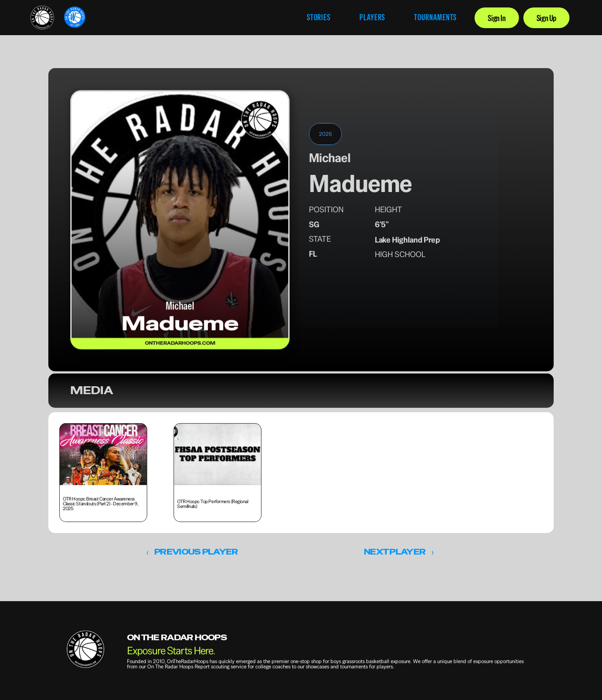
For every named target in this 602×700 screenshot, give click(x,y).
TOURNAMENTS (435, 17)
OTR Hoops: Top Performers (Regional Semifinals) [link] (213, 504)
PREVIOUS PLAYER (196, 552)
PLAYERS (372, 17)
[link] (42, 18)
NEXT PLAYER (395, 552)
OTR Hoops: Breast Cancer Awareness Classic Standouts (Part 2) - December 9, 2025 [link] (101, 504)
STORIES (319, 17)
